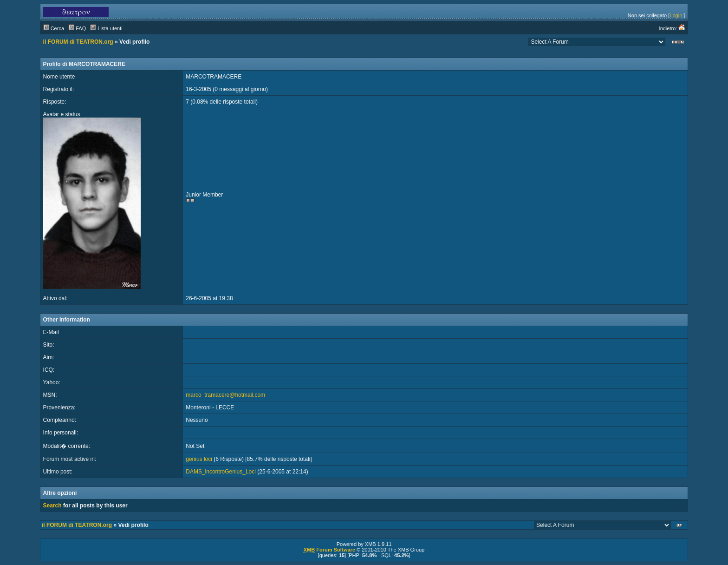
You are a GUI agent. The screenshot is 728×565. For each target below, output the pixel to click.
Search (52, 506)
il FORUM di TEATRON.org (78, 42)
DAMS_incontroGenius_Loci (221, 472)
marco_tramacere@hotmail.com (225, 395)
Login (676, 15)
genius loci (199, 459)
